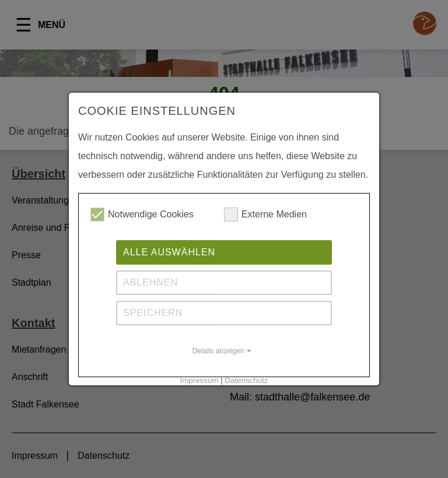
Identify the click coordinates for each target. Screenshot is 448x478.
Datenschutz (246, 380)
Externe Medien (265, 215)
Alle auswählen (169, 252)
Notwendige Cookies (142, 215)
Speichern (153, 313)
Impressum (199, 380)
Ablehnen (150, 282)
